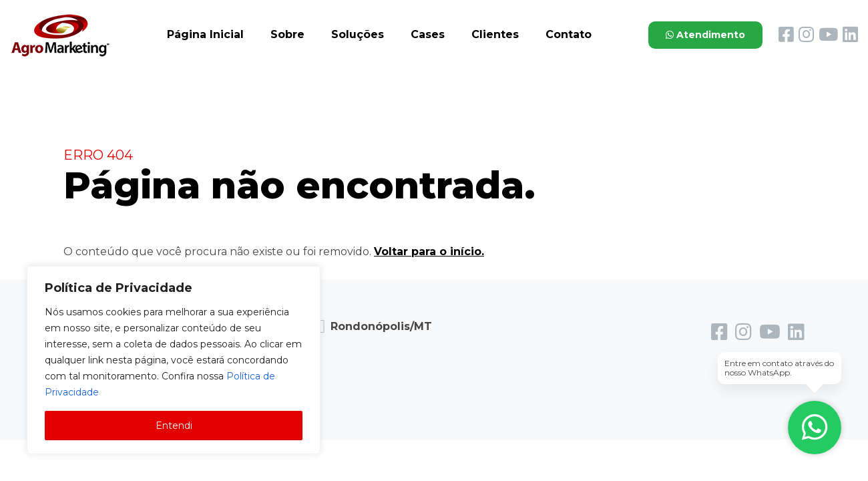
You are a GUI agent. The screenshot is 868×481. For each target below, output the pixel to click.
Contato (569, 34)
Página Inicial (205, 34)
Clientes (495, 34)
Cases (428, 34)
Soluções (358, 34)
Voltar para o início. (429, 252)
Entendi (174, 426)
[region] (174, 360)
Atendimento (705, 35)
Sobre (287, 34)
